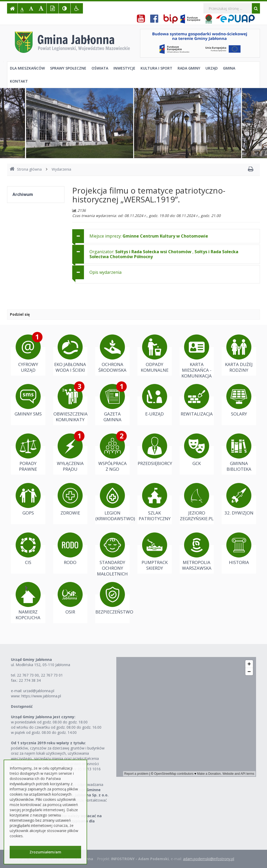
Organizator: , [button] (164, 254)
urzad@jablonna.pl (39, 691)
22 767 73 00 (28, 675)
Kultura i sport (156, 68)
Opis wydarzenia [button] (105, 272)
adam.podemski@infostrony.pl (209, 859)
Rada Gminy (189, 68)
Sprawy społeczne (68, 68)
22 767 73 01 (52, 675)
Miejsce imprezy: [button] (149, 236)
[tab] (166, 236)
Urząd (212, 68)
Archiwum (23, 194)
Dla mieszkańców (27, 68)
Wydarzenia (61, 169)
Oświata (100, 68)
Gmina (229, 68)
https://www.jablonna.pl (41, 696)
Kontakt (19, 81)
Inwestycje (124, 68)
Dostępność (22, 706)
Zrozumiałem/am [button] (45, 852)
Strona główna (26, 169)
